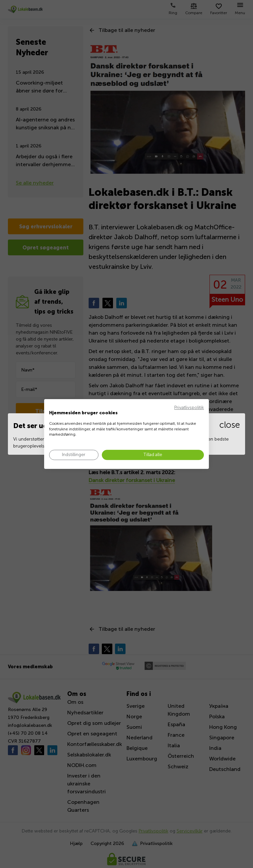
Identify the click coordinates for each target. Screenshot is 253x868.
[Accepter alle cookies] (153, 455)
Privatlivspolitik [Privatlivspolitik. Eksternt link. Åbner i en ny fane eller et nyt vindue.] (189, 408)
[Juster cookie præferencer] (74, 455)
